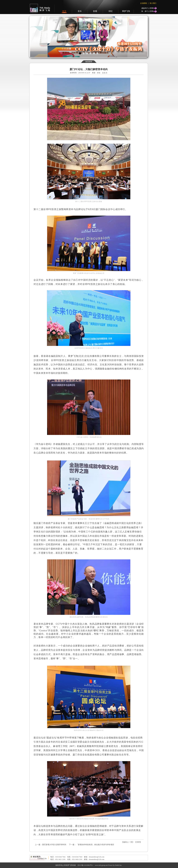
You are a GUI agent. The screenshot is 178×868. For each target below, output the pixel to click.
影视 (95, 11)
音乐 (80, 11)
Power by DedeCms (115, 865)
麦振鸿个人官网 (147, 8)
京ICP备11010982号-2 (85, 865)
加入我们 (153, 3)
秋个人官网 (147, 11)
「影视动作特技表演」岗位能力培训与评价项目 (95, 845)
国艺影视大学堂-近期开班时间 (54, 845)
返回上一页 (128, 842)
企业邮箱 (144, 3)
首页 (64, 11)
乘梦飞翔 (126, 11)
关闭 (138, 842)
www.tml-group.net (101, 865)
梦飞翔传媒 (39, 7)
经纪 (111, 11)
